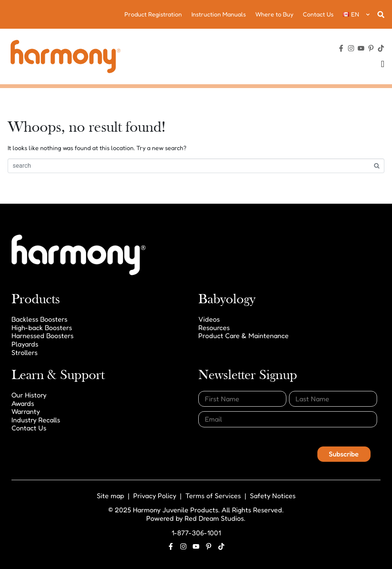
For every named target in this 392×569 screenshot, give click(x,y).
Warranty (26, 411)
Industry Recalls (36, 420)
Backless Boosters (39, 319)
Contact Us (318, 14)
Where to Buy (274, 14)
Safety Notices (273, 495)
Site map (110, 495)
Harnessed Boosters (42, 335)
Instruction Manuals (219, 14)
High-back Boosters (42, 327)
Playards (25, 344)
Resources (214, 327)
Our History (29, 395)
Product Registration (153, 14)
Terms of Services (213, 495)
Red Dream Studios (214, 518)
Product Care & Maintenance (243, 335)
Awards (23, 403)
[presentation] (256, 447)
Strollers (24, 352)
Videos (209, 319)
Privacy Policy (155, 495)
